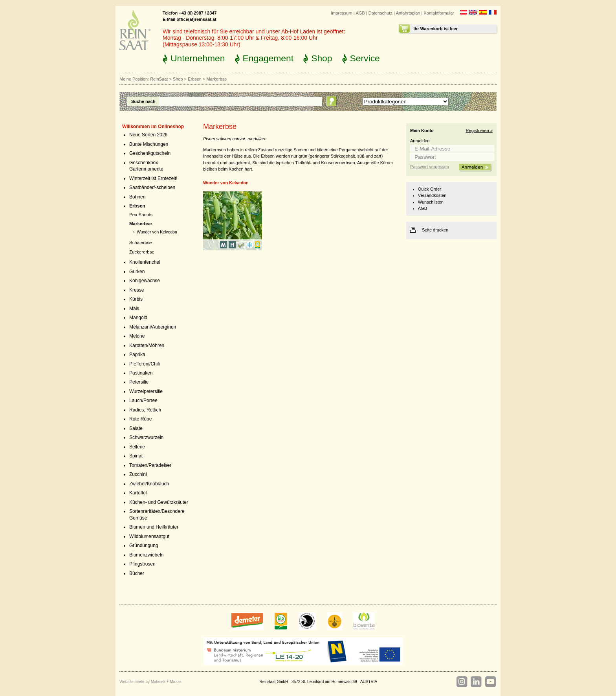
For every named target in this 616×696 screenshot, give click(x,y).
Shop (322, 58)
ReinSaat (159, 79)
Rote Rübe (140, 419)
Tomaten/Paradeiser (150, 465)
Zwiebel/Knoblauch (149, 484)
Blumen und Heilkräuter (154, 527)
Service (365, 58)
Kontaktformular (439, 13)
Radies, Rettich (145, 410)
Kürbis (136, 299)
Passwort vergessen (430, 167)
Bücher (137, 573)
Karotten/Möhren (147, 345)
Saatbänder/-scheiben (152, 187)
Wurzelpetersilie (146, 391)
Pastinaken (141, 373)
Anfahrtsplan (408, 13)
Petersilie (139, 382)
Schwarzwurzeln (146, 437)
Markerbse (140, 224)
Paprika (137, 354)
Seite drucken (435, 230)
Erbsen (195, 79)
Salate (136, 428)
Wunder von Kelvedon (157, 232)
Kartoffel (138, 493)
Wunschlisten (431, 202)
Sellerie (137, 447)
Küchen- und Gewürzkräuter (159, 502)
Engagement (268, 58)
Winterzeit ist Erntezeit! (153, 178)
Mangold (138, 318)
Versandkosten (432, 195)
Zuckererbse (142, 252)
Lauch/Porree (143, 400)
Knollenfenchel (145, 262)
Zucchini (138, 474)
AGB (360, 13)
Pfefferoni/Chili (145, 364)
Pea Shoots (141, 215)
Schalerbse (140, 242)
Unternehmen (198, 58)
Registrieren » (479, 130)
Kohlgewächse (145, 281)
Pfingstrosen (142, 564)
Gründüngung (144, 545)
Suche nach (143, 101)
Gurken (137, 272)
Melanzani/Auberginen (153, 327)
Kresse (137, 290)
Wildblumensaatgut (149, 536)
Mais (134, 309)
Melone (137, 336)
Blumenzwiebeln (146, 555)
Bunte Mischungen (149, 144)
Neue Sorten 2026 (148, 135)
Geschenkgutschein (150, 153)
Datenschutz (380, 13)
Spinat (136, 456)
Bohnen (137, 197)
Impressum (341, 13)
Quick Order (430, 189)
